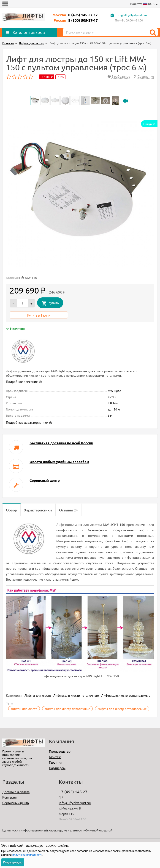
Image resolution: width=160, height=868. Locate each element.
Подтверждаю (13, 862)
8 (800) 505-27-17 (83, 20)
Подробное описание (22, 381)
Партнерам (57, 768)
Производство (60, 751)
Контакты (9, 797)
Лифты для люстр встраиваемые (126, 695)
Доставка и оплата (16, 792)
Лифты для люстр (38, 695)
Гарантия (56, 762)
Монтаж (55, 757)
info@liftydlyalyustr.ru (131, 15)
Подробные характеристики (27, 422)
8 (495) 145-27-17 (83, 15)
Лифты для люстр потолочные (76, 695)
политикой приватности (27, 855)
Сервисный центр (16, 803)
